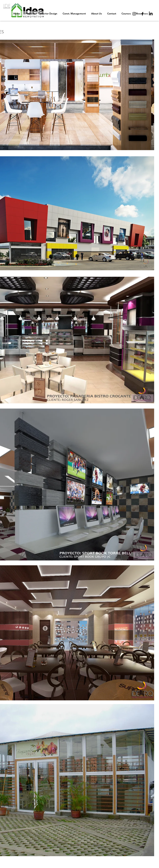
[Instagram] (134, 14)
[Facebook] (142, 14)
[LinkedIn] (151, 14)
